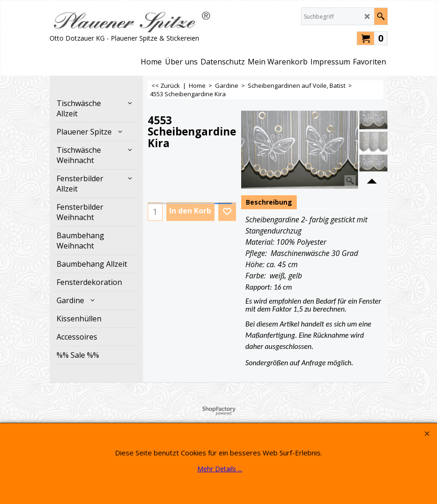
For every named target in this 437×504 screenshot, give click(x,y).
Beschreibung (269, 202)
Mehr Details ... (220, 469)
